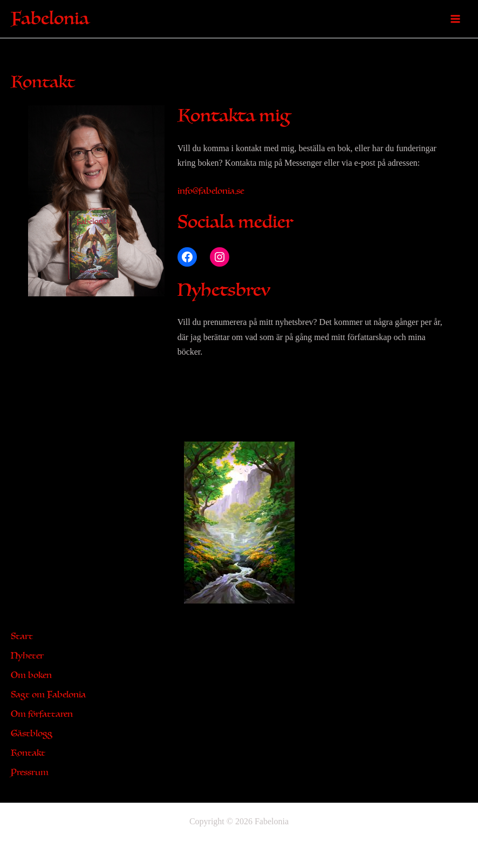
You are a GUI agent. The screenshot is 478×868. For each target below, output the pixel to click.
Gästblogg (32, 734)
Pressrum (30, 772)
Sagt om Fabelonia (48, 695)
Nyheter (27, 656)
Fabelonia (50, 19)
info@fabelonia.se (211, 191)
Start (22, 636)
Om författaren (42, 714)
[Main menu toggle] (455, 19)
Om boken (31, 675)
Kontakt (28, 753)
